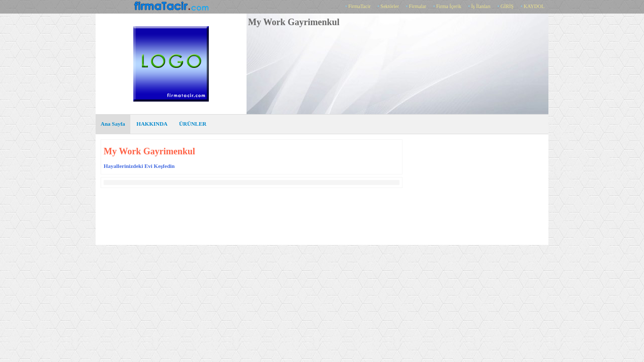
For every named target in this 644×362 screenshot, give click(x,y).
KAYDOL (534, 6)
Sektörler (390, 6)
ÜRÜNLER (193, 124)
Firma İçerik (449, 6)
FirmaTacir (359, 6)
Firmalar (418, 6)
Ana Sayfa (113, 124)
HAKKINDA (152, 124)
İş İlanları (481, 6)
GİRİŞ (507, 6)
